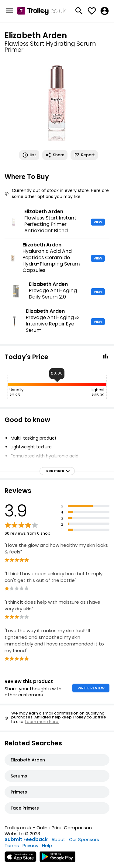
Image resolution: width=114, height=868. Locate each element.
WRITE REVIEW (91, 688)
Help (47, 845)
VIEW (98, 222)
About (58, 839)
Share (55, 155)
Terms (12, 845)
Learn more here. (42, 722)
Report (84, 155)
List (29, 155)
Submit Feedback (26, 839)
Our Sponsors (84, 839)
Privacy (30, 845)
